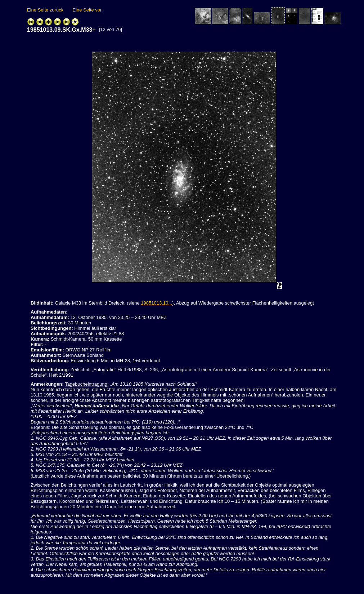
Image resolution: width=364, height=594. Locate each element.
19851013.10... (156, 303)
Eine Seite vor (87, 10)
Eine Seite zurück (45, 10)
